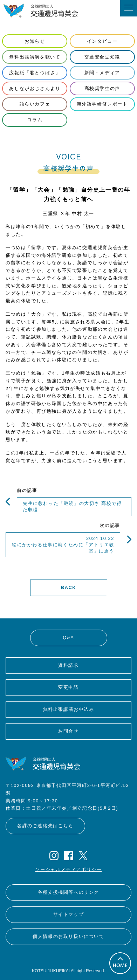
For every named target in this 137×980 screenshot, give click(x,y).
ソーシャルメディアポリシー (69, 869)
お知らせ (35, 41)
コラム (35, 120)
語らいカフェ (35, 104)
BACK (68, 587)
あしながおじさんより (35, 88)
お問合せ (68, 731)
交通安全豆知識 (102, 57)
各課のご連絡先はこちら (45, 826)
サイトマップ (69, 914)
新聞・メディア (102, 73)
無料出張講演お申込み (69, 709)
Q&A (69, 638)
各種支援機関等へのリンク (68, 892)
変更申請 (68, 687)
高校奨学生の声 (102, 88)
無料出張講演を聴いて (35, 57)
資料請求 (68, 665)
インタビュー (102, 41)
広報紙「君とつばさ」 (35, 73)
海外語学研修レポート (102, 104)
